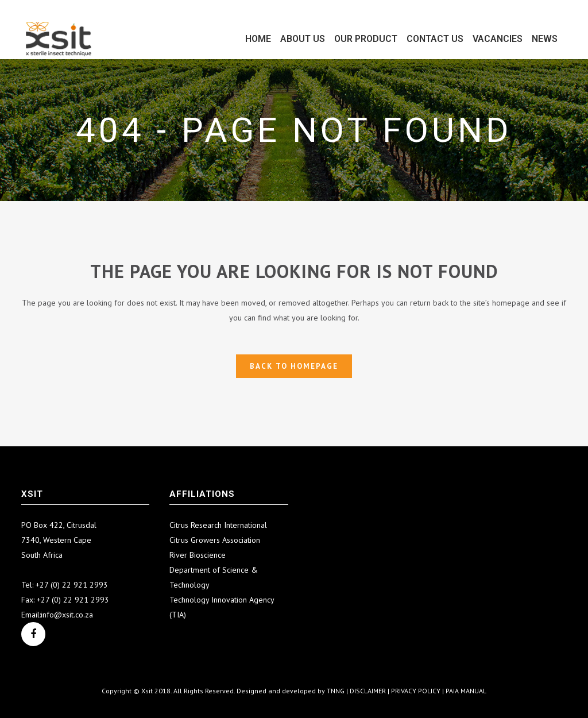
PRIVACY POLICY (416, 691)
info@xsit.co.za (67, 615)
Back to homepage (294, 366)
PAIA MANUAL (466, 691)
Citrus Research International (218, 525)
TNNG (336, 691)
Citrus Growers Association (215, 540)
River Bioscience (198, 555)
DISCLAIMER (368, 691)
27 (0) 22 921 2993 (74, 585)
